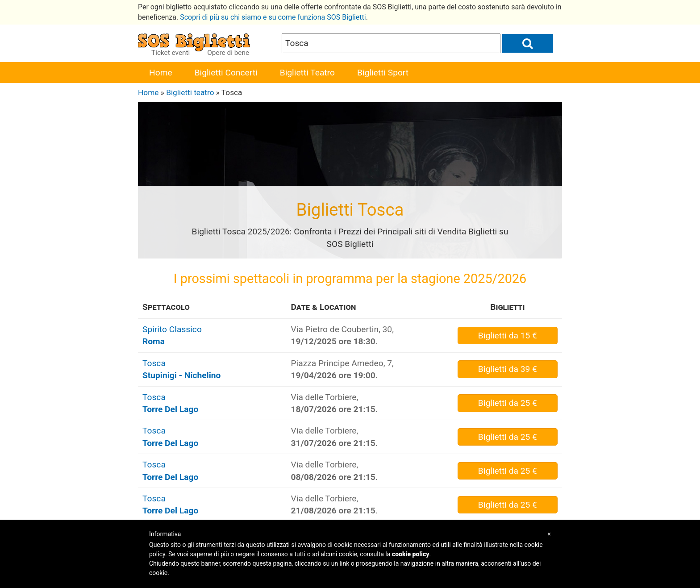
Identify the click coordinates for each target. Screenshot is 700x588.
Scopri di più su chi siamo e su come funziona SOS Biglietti (273, 17)
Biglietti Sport (383, 73)
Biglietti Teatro (307, 73)
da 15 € (508, 336)
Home (161, 73)
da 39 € (508, 369)
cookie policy (411, 554)
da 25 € (508, 403)
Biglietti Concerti (226, 73)
